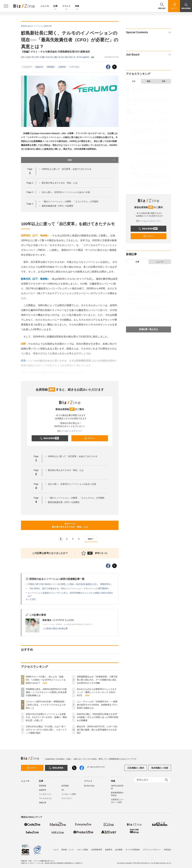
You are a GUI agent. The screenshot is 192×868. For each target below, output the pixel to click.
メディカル (74, 67)
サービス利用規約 (133, 848)
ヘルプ (56, 848)
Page (30, 183)
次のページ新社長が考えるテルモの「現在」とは (70, 525)
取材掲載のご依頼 (160, 768)
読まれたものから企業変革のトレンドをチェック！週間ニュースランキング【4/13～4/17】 (97, 692)
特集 (77, 6)
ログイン (89, 438)
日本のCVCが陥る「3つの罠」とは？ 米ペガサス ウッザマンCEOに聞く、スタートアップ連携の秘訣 (46, 730)
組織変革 (43, 790)
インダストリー (45, 794)
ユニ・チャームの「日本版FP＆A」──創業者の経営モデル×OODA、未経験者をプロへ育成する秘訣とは (97, 705)
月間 (163, 81)
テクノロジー (67, 798)
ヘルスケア (27, 67)
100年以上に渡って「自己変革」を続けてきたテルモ (67, 169)
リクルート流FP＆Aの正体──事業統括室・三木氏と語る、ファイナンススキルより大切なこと (46, 705)
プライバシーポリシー (152, 848)
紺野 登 (38, 57)
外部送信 (167, 848)
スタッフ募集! (83, 848)
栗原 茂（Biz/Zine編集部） (80, 57)
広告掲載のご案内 (136, 768)
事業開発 (51, 67)
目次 (92, 160)
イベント (66, 6)
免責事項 (109, 848)
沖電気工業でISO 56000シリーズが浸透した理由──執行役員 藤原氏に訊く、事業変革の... (70, 584)
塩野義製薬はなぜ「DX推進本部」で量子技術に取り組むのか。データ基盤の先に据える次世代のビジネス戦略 (97, 680)
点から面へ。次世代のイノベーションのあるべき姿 (66, 192)
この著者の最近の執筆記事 (55, 628)
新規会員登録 (49, 438)
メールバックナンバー (70, 431)
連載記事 (43, 803)
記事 (55, 6)
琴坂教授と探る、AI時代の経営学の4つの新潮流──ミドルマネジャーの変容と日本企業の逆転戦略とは (46, 692)
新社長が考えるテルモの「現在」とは (60, 183)
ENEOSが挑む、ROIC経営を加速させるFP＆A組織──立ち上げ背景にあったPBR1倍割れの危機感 (97, 717)
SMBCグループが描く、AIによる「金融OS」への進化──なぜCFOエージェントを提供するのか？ (46, 680)
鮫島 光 (24, 57)
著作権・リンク (68, 848)
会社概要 (119, 848)
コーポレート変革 (69, 794)
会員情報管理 (97, 848)
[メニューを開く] (6, 6)
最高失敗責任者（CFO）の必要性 (58, 206)
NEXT (92, 539)
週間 (148, 81)
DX (63, 790)
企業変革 (62, 67)
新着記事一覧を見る (148, 329)
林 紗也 (62, 57)
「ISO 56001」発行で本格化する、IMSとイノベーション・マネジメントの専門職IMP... (69, 588)
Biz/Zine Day (89, 786)
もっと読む (31, 599)
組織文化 (39, 67)
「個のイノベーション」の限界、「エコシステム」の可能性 (70, 201)
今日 (134, 81)
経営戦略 (65, 786)
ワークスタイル (45, 798)
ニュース (45, 6)
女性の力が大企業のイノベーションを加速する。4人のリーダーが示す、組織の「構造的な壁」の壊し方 (46, 717)
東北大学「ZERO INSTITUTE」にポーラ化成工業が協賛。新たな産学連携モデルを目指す (97, 730)
